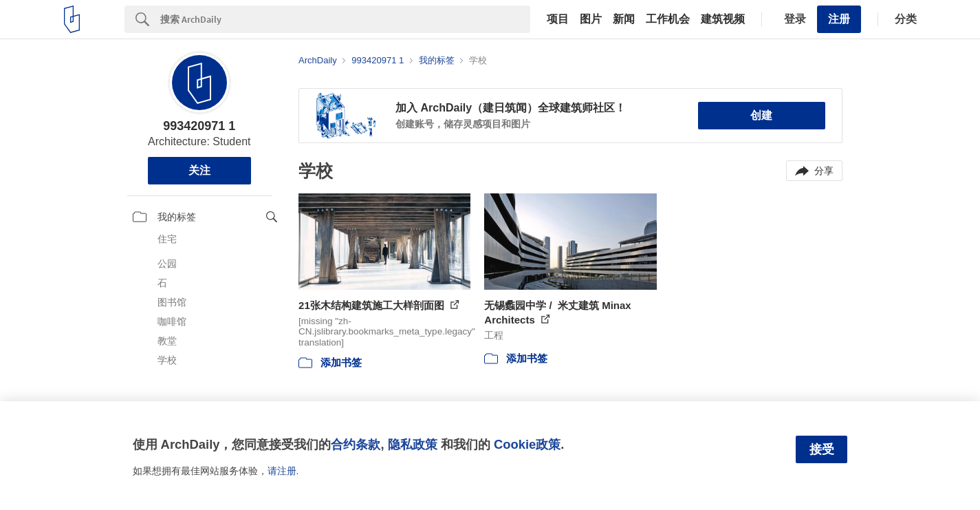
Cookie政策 (527, 444)
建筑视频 (723, 19)
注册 (839, 19)
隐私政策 (413, 444)
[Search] (345, 19)
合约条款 (356, 444)
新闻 (624, 19)
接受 (822, 449)
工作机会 (668, 19)
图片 (591, 19)
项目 (558, 19)
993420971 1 (199, 126)
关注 (199, 170)
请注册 (282, 471)
